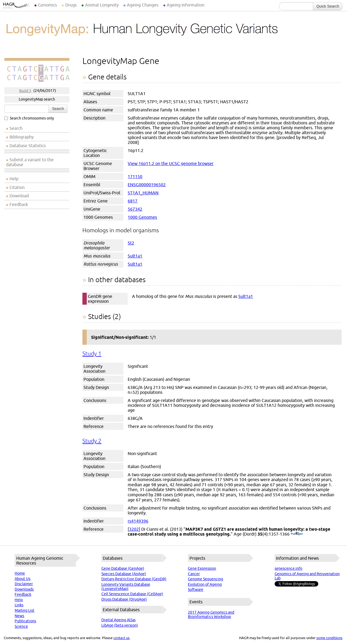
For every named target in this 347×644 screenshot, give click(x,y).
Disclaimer (24, 584)
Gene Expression (202, 568)
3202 (134, 529)
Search (58, 109)
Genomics (47, 5)
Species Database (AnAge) (124, 574)
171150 (135, 176)
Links (19, 605)
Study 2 (92, 441)
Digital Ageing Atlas (118, 620)
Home (20, 573)
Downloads (24, 589)
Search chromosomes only (29, 118)
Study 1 (92, 354)
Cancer (194, 574)
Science (21, 626)
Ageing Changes (143, 5)
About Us (23, 579)
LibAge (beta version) (120, 625)
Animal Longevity (102, 5)
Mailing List (25, 610)
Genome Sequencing (205, 579)
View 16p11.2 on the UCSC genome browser (171, 163)
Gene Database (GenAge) (123, 568)
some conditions (329, 638)
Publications (25, 621)
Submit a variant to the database (30, 162)
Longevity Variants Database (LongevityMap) (126, 587)
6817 (133, 201)
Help (14, 179)
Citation (17, 187)
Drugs (71, 5)
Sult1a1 (135, 256)
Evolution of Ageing (205, 584)
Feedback (19, 204)
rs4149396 (138, 521)
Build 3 (25, 91)
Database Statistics (28, 146)
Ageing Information (186, 5)
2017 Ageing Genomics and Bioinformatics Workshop (211, 614)
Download (19, 196)
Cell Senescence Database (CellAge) (132, 594)
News (19, 616)
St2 (131, 243)
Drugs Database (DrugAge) (124, 599)
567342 (135, 209)
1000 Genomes (142, 217)
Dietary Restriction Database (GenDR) (134, 579)
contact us (121, 638)
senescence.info (288, 568)
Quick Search (328, 6)
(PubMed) (297, 534)
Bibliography (22, 137)
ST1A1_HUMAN (143, 193)
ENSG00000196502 (147, 185)
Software (196, 590)
